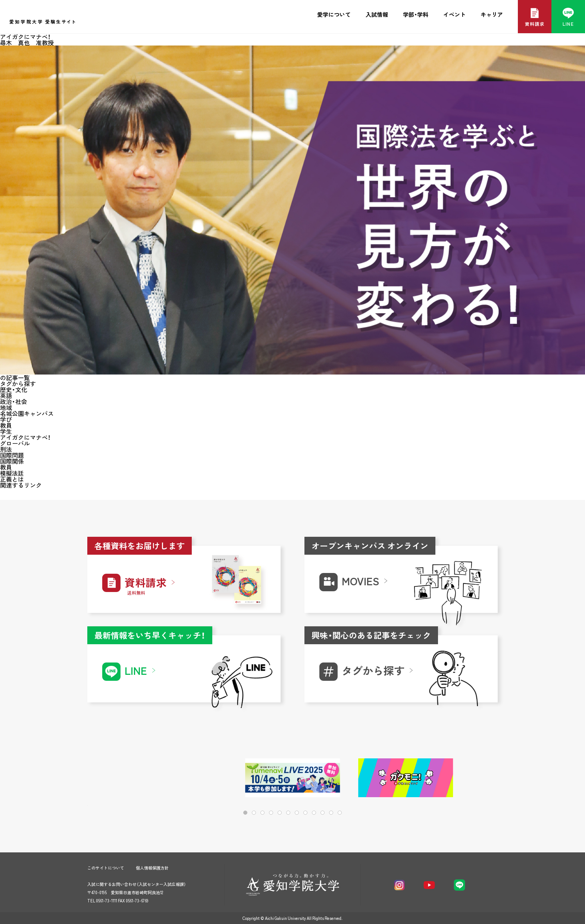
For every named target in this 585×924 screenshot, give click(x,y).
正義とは (12, 479)
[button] (468, 778)
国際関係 (12, 461)
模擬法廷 (12, 473)
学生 (6, 431)
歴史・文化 (14, 389)
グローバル (15, 443)
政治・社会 (14, 401)
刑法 (6, 449)
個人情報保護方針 (152, 868)
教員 (6, 425)
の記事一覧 (15, 378)
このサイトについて (106, 868)
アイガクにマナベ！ (25, 437)
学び (6, 419)
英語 (6, 395)
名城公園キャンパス (27, 413)
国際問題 (12, 455)
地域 (6, 407)
